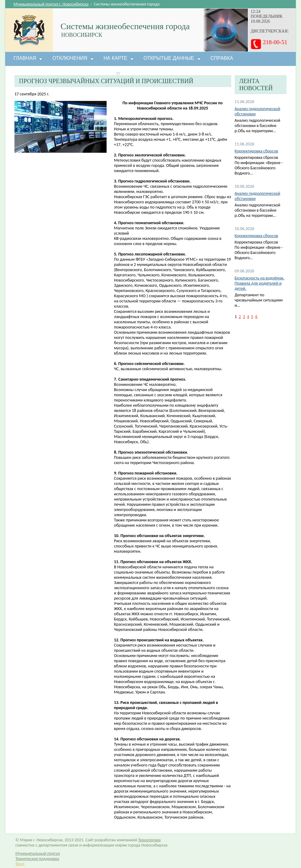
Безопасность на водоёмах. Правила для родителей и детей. (260, 283)
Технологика (149, 840)
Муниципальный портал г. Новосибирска (51, 4)
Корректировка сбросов (256, 151)
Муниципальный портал (38, 853)
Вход (20, 864)
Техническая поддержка (37, 859)
